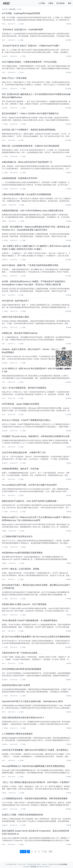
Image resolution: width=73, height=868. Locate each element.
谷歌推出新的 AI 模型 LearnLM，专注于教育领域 (24, 604)
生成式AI (5, 56)
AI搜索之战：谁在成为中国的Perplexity (20, 333)
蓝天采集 (33, 867)
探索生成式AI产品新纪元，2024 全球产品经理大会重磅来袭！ (30, 501)
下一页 (44, 852)
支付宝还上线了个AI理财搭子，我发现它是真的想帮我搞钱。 (30, 130)
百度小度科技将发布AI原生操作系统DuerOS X (23, 718)
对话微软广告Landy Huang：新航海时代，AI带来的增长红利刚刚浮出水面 (36, 436)
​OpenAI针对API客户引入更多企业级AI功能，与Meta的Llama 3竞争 (32, 701)
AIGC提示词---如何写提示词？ (16, 301)
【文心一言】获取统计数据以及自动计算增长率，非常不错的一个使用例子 (36, 782)
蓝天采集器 (60, 3)
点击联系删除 (63, 864)
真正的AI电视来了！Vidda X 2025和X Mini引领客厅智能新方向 (30, 113)
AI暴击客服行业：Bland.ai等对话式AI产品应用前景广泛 (27, 162)
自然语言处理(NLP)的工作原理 (16, 685)
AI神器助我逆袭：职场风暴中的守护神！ (20, 178)
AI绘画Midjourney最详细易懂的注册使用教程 (22, 553)
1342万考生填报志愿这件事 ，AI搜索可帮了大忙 (24, 452)
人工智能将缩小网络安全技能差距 (17, 734)
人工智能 (42, 3)
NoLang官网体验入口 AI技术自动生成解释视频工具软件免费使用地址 (33, 766)
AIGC (4, 24)
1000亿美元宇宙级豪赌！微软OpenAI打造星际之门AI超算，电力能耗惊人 (35, 750)
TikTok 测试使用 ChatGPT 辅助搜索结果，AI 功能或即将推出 (30, 620)
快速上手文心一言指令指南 (14, 78)
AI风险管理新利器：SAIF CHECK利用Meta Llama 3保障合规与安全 (33, 211)
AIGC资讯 (12, 9)
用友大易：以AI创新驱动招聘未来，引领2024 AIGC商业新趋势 (31, 146)
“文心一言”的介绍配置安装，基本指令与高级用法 (24, 388)
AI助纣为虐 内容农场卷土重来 (15, 317)
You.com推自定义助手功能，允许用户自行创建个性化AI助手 (29, 485)
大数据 (51, 3)
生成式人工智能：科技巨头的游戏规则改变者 (22, 815)
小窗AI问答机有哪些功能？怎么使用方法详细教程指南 (26, 194)
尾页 (51, 852)
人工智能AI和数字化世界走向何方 (17, 536)
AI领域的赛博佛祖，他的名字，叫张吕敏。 (21, 469)
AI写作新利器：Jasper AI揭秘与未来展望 (20, 404)
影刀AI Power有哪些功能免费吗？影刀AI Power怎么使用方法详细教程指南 (36, 637)
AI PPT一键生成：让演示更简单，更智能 (21, 569)
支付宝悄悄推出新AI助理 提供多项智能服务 (22, 669)
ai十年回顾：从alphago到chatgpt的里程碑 (21, 13)
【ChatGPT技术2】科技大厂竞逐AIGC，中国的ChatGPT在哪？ (31, 46)
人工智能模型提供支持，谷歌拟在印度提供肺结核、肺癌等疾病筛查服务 (35, 798)
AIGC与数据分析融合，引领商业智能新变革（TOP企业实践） (30, 62)
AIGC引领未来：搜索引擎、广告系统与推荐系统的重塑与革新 (30, 265)
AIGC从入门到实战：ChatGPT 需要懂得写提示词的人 (26, 420)
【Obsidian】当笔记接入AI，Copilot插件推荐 (22, 29)
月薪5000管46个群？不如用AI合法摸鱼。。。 (23, 653)
